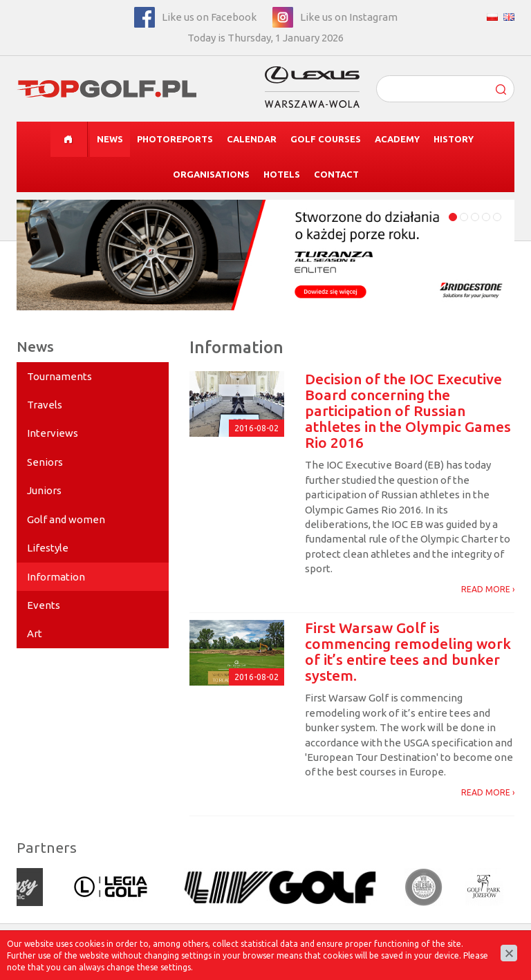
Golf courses (326, 139)
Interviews (53, 433)
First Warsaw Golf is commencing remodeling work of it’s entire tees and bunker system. (408, 651)
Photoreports (175, 139)
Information (56, 577)
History (454, 139)
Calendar (252, 139)
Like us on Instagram (349, 17)
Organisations (211, 174)
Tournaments (59, 376)
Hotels (282, 174)
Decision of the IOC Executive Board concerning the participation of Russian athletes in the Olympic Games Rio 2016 (408, 411)
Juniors (44, 490)
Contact (336, 174)
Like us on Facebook (209, 17)
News (110, 139)
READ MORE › (488, 589)
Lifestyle (48, 548)
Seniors (45, 462)
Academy (397, 139)
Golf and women (66, 519)
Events (44, 605)
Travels (45, 405)
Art (35, 633)
